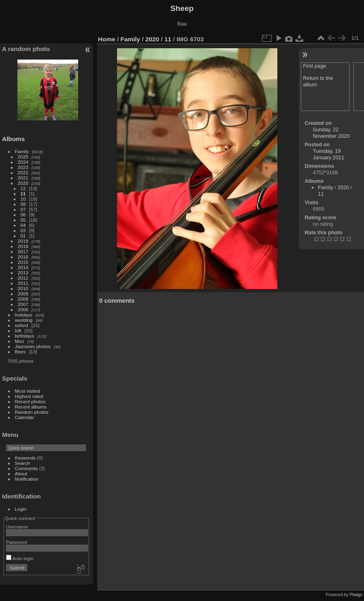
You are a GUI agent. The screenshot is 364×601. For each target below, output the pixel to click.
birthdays (25, 336)
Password (17, 542)
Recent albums (31, 407)
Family (22, 151)
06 (23, 215)
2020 (23, 183)
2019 (23, 241)
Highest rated (29, 396)
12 (23, 188)
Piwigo (356, 595)
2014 (23, 267)
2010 (23, 288)
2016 (23, 257)
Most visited (28, 391)
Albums (13, 139)
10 (23, 199)
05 (23, 220)
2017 (23, 251)
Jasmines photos (33, 346)
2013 (23, 273)
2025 (23, 157)
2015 (23, 262)
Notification (27, 479)
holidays (24, 315)
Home (107, 39)
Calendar (25, 417)
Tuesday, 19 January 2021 (329, 154)
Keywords (26, 458)
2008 (23, 299)
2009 (23, 294)
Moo (20, 341)
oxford (22, 325)
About (21, 474)
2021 (23, 178)
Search (22, 463)
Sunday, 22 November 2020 (331, 133)
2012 (23, 278)
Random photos (32, 412)
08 (23, 204)
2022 (23, 172)
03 (23, 230)
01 (23, 236)
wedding (24, 320)
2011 (23, 283)
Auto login (20, 558)
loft (18, 330)
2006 (23, 309)
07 (23, 209)
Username (17, 527)
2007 (23, 304)
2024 (23, 162)
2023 (23, 167)
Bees (20, 352)
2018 (23, 246)
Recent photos (30, 401)
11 (23, 194)
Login (21, 509)
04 (23, 225)
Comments (27, 468)
